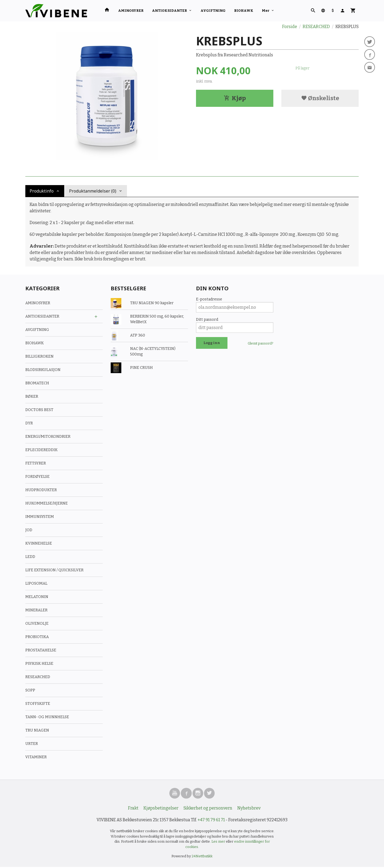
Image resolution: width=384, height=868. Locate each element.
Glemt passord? (261, 343)
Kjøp (235, 98)
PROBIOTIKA (37, 637)
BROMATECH (37, 383)
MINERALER (36, 610)
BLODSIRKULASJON (43, 370)
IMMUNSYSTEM (40, 517)
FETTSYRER (36, 463)
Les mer (219, 842)
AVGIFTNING (213, 11)
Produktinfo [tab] (42, 191)
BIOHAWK (244, 11)
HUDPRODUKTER (41, 490)
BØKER (32, 396)
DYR (29, 423)
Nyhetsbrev (249, 809)
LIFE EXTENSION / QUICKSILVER (54, 570)
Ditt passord (207, 320)
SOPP (30, 690)
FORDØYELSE (37, 477)
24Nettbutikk (202, 857)
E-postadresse (209, 299)
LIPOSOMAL (36, 583)
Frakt (133, 809)
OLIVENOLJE (37, 623)
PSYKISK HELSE (39, 664)
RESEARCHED (38, 677)
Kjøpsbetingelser (161, 809)
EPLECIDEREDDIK (41, 450)
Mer (266, 11)
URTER (32, 744)
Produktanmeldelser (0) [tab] (93, 191)
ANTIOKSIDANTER (169, 11)
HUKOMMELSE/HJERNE (47, 503)
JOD (29, 530)
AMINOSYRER (131, 11)
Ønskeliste (320, 98)
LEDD (30, 557)
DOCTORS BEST (39, 410)
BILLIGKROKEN (39, 356)
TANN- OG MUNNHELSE (47, 717)
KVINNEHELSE (39, 543)
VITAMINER (36, 757)
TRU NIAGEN (37, 730)
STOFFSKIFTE (38, 704)
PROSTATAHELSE (41, 650)
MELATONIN (37, 597)
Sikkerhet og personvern (208, 809)
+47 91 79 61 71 (211, 821)
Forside (290, 27)
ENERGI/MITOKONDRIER (48, 437)
